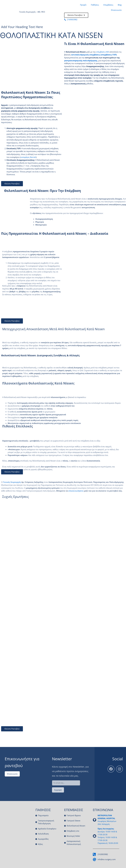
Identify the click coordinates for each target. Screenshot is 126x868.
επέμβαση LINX (103, 52)
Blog (120, 5)
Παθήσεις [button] (95, 5)
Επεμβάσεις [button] (108, 5)
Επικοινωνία (116, 10)
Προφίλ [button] (83, 5)
